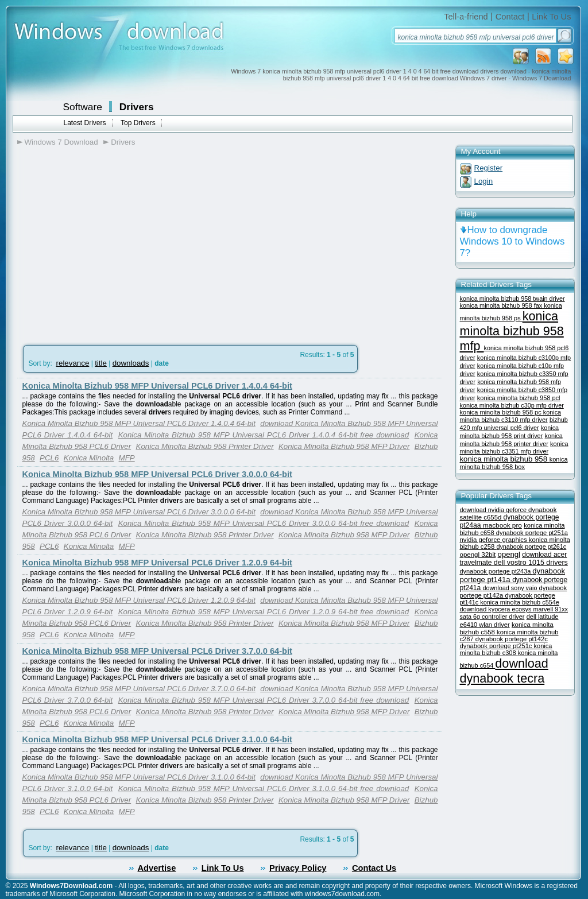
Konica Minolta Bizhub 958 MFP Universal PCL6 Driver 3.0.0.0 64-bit (158, 474)
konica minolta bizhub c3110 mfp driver (511, 416)
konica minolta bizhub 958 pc (502, 412)
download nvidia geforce (494, 510)
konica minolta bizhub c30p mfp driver (512, 405)
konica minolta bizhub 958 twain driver (512, 299)
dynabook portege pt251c (497, 646)
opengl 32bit (478, 555)
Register (489, 168)
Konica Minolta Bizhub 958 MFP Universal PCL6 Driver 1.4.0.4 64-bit (158, 386)
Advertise (157, 868)
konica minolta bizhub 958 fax (502, 305)
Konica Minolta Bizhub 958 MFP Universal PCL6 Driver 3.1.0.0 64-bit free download (264, 788)
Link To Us (551, 17)
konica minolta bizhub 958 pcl (519, 398)
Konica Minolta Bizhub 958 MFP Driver (344, 446)
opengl (509, 554)
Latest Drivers (85, 123)
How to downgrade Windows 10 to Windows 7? (512, 241)
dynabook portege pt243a (496, 571)
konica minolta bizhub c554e (520, 602)
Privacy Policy (298, 868)
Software (83, 107)
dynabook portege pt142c (512, 639)
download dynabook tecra (504, 671)
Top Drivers (138, 123)
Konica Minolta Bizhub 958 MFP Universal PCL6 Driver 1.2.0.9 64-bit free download (264, 612)
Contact (510, 17)
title (101, 363)
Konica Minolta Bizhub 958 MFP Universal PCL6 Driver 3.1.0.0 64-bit (158, 739)
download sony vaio (511, 588)
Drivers (137, 107)
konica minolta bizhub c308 (506, 649)
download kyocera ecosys (497, 609)
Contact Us (374, 868)
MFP (127, 458)
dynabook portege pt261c (531, 547)
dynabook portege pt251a (532, 533)
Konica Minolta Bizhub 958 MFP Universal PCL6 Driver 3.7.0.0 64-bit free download (264, 700)
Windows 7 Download (61, 142)
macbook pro (502, 525)
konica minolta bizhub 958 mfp (512, 331)
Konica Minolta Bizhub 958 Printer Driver (205, 446)
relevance (73, 363)
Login (484, 181)
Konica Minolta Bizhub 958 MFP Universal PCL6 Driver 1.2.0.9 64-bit (158, 563)
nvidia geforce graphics (494, 540)
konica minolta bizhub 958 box (514, 463)
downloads (131, 363)
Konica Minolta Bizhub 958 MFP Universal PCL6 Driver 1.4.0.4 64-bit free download (264, 435)
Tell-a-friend (466, 17)
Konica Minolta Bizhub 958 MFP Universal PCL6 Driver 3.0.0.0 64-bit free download (264, 523)
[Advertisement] (114, 242)
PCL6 (49, 458)
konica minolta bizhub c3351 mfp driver (514, 447)
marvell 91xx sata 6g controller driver (514, 613)
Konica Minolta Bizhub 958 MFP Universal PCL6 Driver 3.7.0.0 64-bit (158, 651)
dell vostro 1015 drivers (531, 563)
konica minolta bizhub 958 (505, 459)
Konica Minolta (89, 458)
